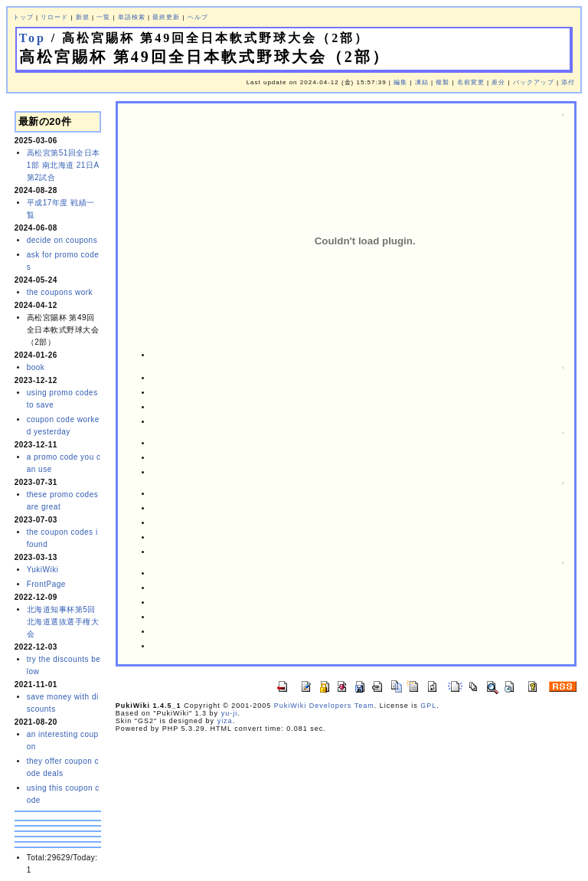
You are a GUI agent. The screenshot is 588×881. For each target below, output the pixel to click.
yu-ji (230, 713)
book (36, 367)
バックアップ (534, 82)
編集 (400, 82)
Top (33, 38)
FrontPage (46, 584)
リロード (54, 17)
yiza (225, 721)
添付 (568, 82)
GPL (428, 706)
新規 (83, 17)
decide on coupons (62, 240)
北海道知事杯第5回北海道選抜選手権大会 (63, 622)
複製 (443, 82)
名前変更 (471, 82)
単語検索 (132, 17)
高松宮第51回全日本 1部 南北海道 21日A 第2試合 (64, 165)
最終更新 (166, 17)
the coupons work (60, 292)
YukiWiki (43, 570)
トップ (23, 17)
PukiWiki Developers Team (324, 706)
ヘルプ (198, 17)
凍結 (422, 82)
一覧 (103, 17)
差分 (498, 82)
